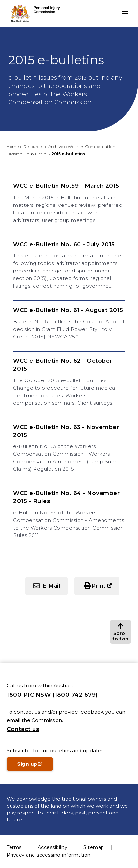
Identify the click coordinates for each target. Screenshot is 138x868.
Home (13, 147)
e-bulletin (37, 154)
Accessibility (53, 847)
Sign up (35, 766)
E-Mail (52, 586)
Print (99, 586)
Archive (56, 147)
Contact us (23, 729)
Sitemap (94, 847)
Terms (14, 847)
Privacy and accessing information (49, 855)
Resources (34, 147)
